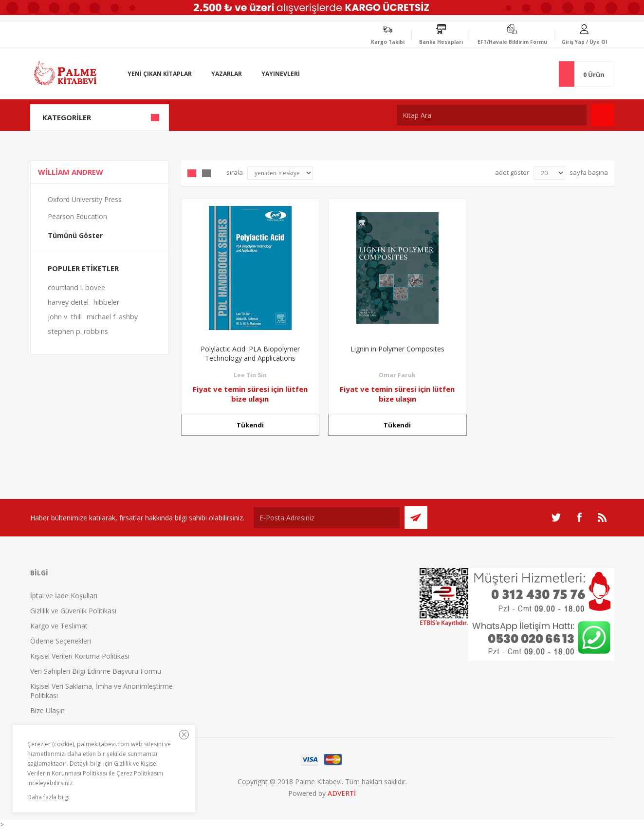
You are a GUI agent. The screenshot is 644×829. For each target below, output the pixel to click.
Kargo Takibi (388, 42)
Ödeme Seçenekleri (61, 641)
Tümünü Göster (75, 235)
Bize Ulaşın (47, 710)
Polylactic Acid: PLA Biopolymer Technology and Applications (250, 353)
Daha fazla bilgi (48, 797)
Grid (192, 173)
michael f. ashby (112, 317)
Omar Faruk (397, 375)
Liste (206, 173)
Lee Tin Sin (250, 375)
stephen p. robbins (78, 331)
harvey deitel (68, 302)
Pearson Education (77, 216)
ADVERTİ (342, 793)
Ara (603, 115)
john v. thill (65, 317)
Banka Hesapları (441, 42)
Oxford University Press (85, 199)
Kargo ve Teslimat (59, 626)
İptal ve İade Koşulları (64, 596)
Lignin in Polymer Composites (397, 349)
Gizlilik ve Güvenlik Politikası (73, 611)
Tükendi (250, 425)
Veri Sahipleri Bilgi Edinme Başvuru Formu (96, 671)
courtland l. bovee (76, 287)
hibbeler (106, 302)
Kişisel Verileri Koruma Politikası (80, 656)
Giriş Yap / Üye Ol (584, 42)
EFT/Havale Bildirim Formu (512, 42)
